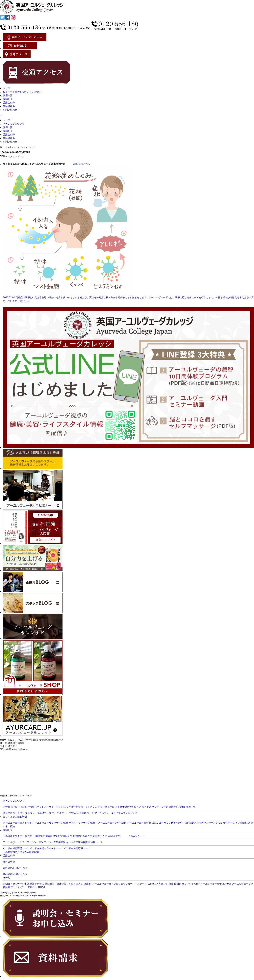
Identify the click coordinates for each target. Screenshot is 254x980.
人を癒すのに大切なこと (128, 807)
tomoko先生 (114, 836)
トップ (7, 88)
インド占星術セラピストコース (46, 848)
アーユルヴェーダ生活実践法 (142, 823)
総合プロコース (11, 813)
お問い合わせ (10, 110)
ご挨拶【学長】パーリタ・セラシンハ (48, 807)
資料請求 (8, 874)
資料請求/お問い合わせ (15, 868)
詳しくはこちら (78, 164)
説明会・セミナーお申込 (16, 884)
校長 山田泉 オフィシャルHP (184, 884)
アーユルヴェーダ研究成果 (112, 823)
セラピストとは (106, 807)
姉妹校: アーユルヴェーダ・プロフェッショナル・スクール (115, 884)
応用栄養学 (190, 823)
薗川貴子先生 (100, 836)
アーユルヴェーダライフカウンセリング (116, 813)
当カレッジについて (14, 124)
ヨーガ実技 (165, 823)
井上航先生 (26, 836)
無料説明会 (9, 106)
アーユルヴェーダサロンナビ (216, 884)
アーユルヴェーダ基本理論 (17, 823)
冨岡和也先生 (53, 836)
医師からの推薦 (177, 807)
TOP (2, 156)
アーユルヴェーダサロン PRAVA (28, 887)
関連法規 (245, 823)
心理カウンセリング (207, 823)
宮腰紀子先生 (67, 836)
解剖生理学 (177, 823)
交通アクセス (37, 884)
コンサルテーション (229, 823)
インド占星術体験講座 (78, 842)
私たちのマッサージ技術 (155, 807)
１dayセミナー (136, 836)
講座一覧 (8, 95)
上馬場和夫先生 (11, 836)
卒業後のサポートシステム (83, 807)
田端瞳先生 (39, 836)
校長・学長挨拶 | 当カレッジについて (23, 92)
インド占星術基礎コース (16, 848)
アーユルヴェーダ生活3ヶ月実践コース (73, 813)
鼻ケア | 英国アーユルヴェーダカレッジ (18, 147)
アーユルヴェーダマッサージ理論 (50, 823)
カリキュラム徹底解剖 (15, 817)
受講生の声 (9, 103)
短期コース (97, 842)
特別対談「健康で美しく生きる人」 (64, 884)
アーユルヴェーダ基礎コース (36, 813)
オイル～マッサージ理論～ (83, 823)
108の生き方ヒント (158, 884)
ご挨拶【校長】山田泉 (15, 807)
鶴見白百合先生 (84, 836)
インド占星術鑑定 (56, 842)
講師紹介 (8, 99)
